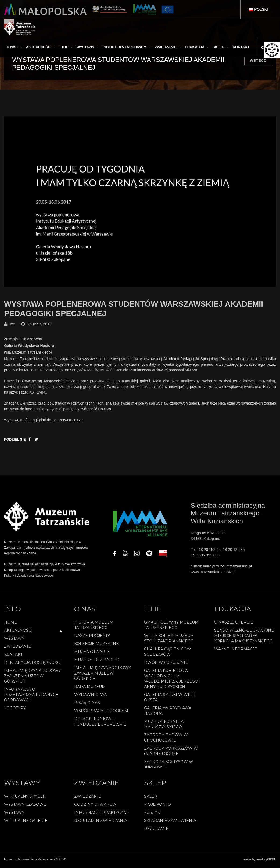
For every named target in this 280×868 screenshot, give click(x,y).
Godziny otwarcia (95, 808)
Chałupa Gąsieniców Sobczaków (168, 655)
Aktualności (18, 634)
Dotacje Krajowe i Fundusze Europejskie (100, 725)
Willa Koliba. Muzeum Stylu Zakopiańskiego (169, 642)
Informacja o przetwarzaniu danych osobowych (31, 698)
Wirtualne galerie (26, 824)
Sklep (151, 800)
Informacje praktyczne (102, 816)
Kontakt (13, 658)
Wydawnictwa (91, 698)
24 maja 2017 (40, 327)
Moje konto (157, 808)
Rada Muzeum (90, 690)
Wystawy (14, 642)
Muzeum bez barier (97, 663)
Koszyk (152, 816)
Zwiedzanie (17, 650)
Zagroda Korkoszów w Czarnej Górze (171, 755)
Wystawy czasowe (25, 808)
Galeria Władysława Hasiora (168, 714)
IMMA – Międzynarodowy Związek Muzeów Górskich (32, 679)
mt (12, 327)
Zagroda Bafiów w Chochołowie (166, 741)
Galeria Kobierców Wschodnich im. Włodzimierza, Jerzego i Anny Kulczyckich (172, 682)
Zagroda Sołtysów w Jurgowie (169, 768)
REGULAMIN (157, 832)
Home (10, 626)
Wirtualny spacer (25, 800)
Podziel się (15, 443)
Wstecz (258, 61)
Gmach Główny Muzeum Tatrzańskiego (171, 628)
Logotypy (15, 712)
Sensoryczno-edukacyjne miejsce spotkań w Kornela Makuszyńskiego (244, 639)
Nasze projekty (92, 639)
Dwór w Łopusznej (166, 666)
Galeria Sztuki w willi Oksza (170, 701)
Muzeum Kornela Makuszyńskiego (164, 728)
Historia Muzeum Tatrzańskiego (94, 628)
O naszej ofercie (234, 626)
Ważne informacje (236, 653)
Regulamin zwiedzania (101, 824)
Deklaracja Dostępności (33, 666)
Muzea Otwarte (92, 655)
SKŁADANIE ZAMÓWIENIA (170, 824)
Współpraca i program (101, 714)
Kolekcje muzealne (96, 647)
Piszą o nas (87, 706)
